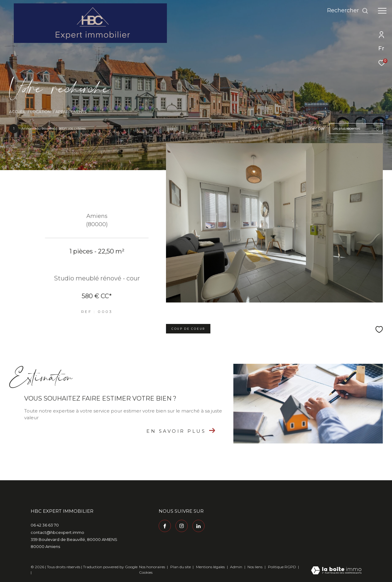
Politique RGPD (282, 567)
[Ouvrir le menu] (382, 11)
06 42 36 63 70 (45, 525)
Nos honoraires (152, 567)
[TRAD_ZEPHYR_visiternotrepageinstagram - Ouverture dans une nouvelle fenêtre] (182, 526)
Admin (237, 567)
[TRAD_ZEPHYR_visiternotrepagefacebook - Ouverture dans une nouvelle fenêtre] (165, 526)
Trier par (316, 129)
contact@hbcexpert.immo (57, 532)
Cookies (146, 572)
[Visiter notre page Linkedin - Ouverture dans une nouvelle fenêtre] (198, 526)
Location (40, 112)
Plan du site (181, 567)
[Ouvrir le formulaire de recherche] (348, 11)
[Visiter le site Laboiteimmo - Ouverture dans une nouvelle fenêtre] (336, 571)
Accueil (17, 112)
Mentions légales (211, 567)
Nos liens (255, 567)
